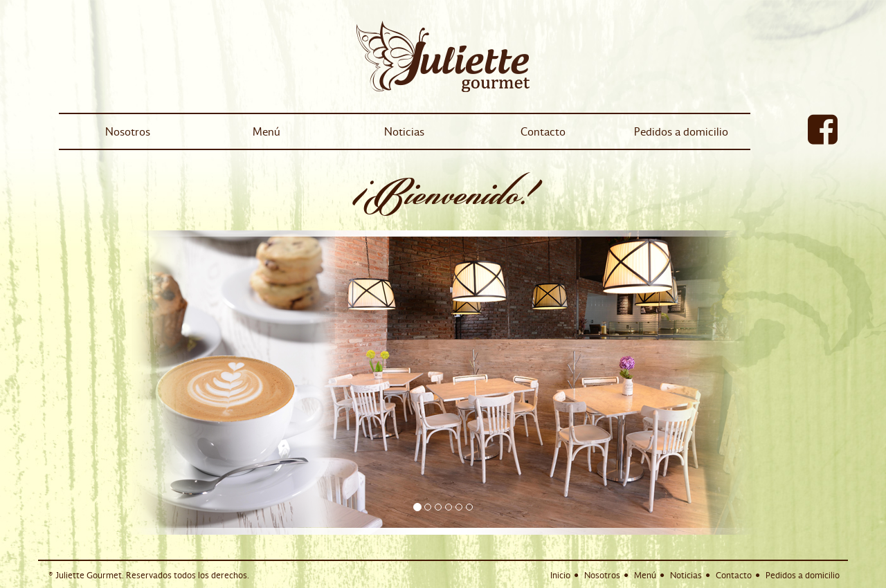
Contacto (543, 131)
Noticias (404, 131)
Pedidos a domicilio (681, 131)
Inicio (560, 575)
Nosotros (128, 131)
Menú (266, 131)
